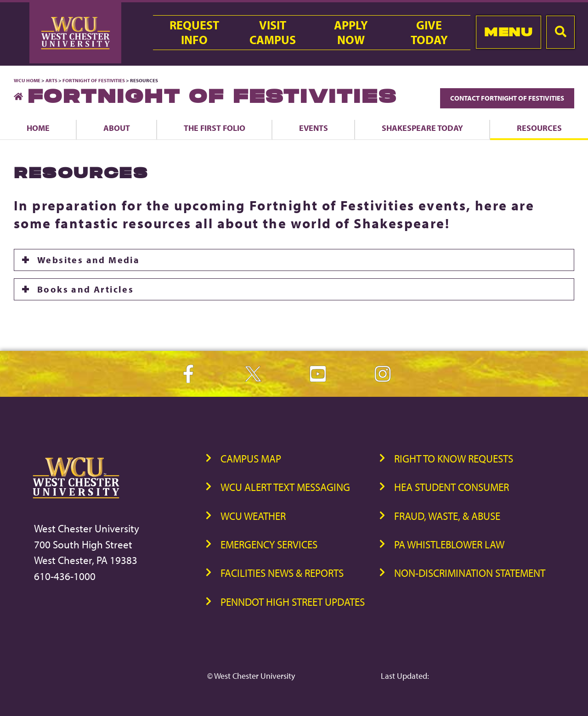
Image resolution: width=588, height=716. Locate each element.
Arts (51, 80)
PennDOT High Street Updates (293, 602)
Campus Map (251, 459)
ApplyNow (351, 33)
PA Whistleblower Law (449, 544)
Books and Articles (85, 289)
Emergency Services (269, 544)
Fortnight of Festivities (94, 80)
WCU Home (27, 80)
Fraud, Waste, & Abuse (447, 516)
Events (314, 128)
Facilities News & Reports (282, 573)
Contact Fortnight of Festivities (507, 98)
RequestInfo (194, 33)
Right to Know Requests (454, 459)
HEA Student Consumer (452, 487)
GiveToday (429, 33)
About (117, 128)
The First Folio (215, 128)
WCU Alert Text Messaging (285, 487)
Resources (539, 128)
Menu (508, 32)
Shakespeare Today (422, 128)
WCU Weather (253, 516)
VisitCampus (273, 33)
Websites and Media (88, 260)
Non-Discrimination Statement (470, 573)
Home (38, 128)
